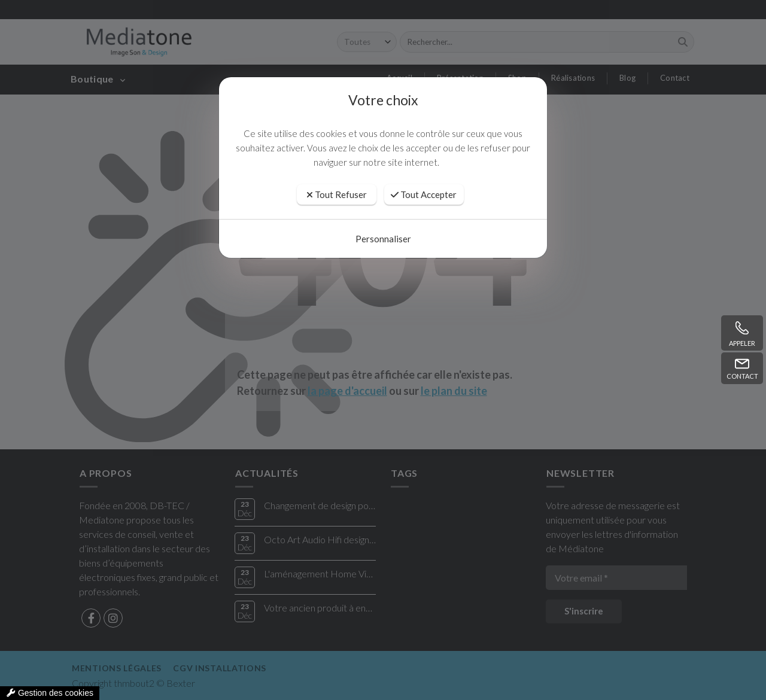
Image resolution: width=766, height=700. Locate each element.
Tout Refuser (337, 194)
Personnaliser (383, 239)
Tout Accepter (424, 194)
